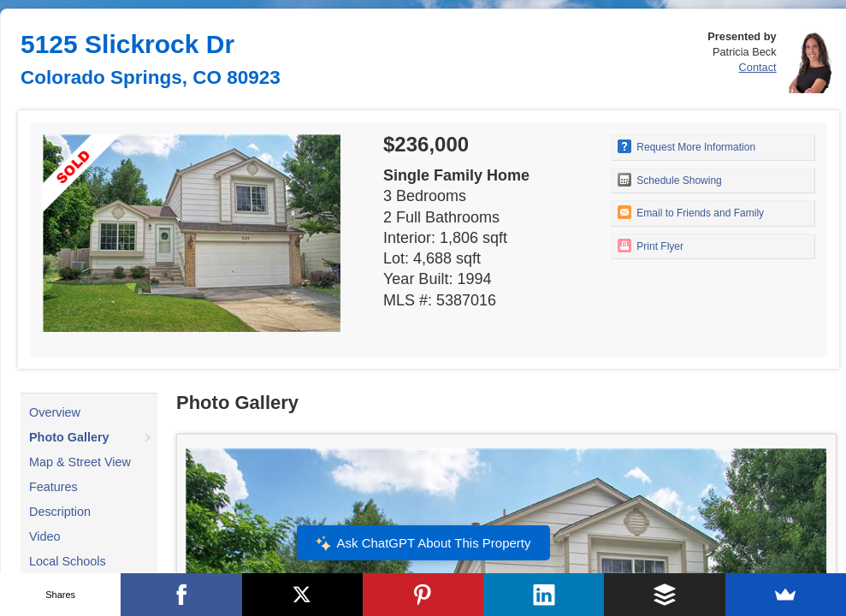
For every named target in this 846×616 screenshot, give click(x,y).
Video (45, 536)
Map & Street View (80, 462)
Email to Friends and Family (691, 212)
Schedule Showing (670, 180)
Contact (758, 67)
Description (60, 512)
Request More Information (686, 146)
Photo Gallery (69, 437)
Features (53, 487)
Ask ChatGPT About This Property (423, 543)
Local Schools (68, 561)
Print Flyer (651, 246)
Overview (55, 412)
